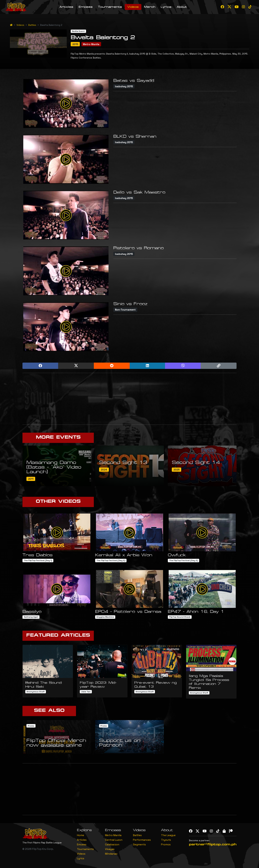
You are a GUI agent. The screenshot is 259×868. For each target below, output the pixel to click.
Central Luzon (114, 840)
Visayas (110, 849)
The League (168, 835)
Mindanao (111, 854)
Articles (66, 7)
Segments (139, 844)
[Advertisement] (129, 399)
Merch (150, 7)
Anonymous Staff (36, 692)
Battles (32, 25)
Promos (166, 844)
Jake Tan (86, 692)
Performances (142, 840)
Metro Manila (113, 835)
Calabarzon (112, 844)
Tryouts (166, 840)
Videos (133, 7)
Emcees (86, 7)
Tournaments (110, 7)
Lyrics (166, 7)
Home (81, 835)
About (182, 7)
